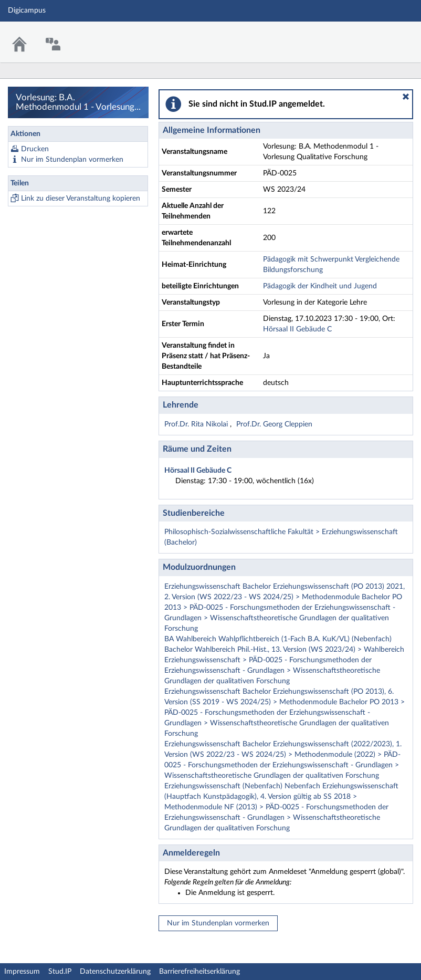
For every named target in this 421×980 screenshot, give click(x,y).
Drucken (35, 149)
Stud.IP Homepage (381, 35)
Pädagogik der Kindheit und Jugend (320, 286)
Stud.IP (60, 972)
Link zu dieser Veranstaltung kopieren (81, 199)
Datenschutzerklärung (115, 972)
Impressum (22, 972)
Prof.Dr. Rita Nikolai (197, 424)
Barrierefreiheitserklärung (199, 972)
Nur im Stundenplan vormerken (72, 160)
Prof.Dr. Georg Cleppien (274, 424)
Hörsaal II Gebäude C (297, 329)
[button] (406, 97)
